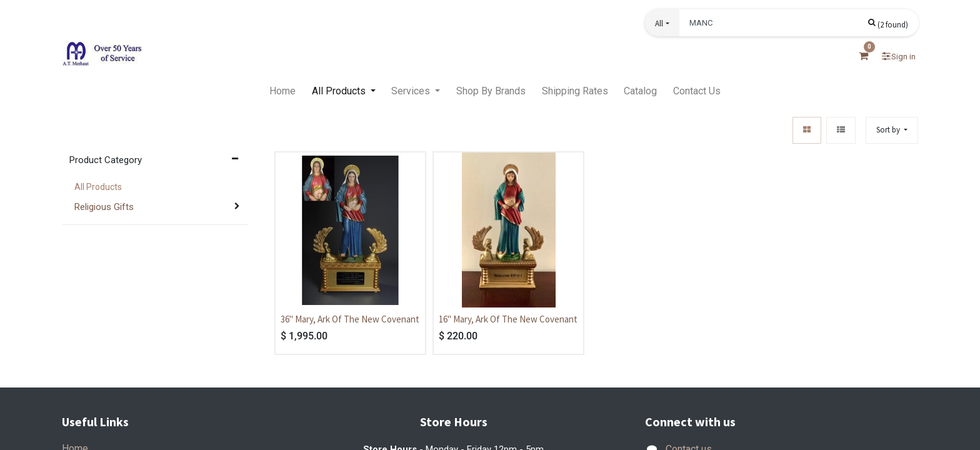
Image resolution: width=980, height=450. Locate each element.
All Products (98, 187)
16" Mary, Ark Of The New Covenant (508, 319)
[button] (662, 23)
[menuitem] (282, 91)
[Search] (888, 24)
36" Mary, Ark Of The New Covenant (350, 319)
